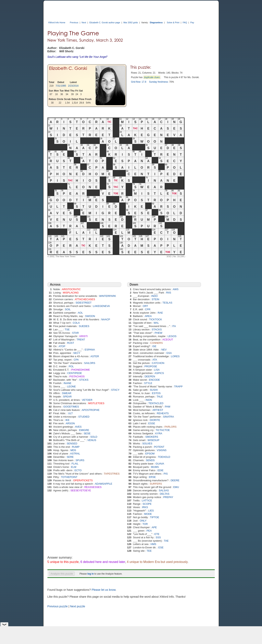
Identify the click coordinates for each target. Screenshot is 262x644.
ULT (70, 413)
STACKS (157, 329)
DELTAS (165, 494)
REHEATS (163, 413)
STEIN (156, 299)
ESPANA (90, 350)
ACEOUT (168, 340)
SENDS (150, 460)
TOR (145, 524)
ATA (155, 360)
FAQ (185, 22)
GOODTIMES (71, 407)
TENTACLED (156, 403)
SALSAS (164, 490)
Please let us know (103, 590)
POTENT (159, 447)
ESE (161, 547)
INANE (68, 383)
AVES (78, 427)
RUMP (76, 447)
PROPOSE (151, 366)
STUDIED (84, 417)
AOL (80, 313)
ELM (74, 467)
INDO (154, 296)
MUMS (155, 467)
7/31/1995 (61, 86)
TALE (160, 397)
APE (154, 527)
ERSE (152, 477)
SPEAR (67, 397)
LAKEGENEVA (101, 306)
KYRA (159, 433)
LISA (157, 370)
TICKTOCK (156, 319)
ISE (154, 346)
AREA (148, 316)
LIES (151, 511)
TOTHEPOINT (69, 477)
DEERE (175, 480)
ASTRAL (75, 454)
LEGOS (172, 336)
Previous (74, 22)
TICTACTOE (163, 430)
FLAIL (75, 464)
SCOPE (147, 504)
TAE (166, 541)
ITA (174, 326)
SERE (70, 457)
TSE (67, 329)
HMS (153, 544)
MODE (148, 514)
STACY (115, 390)
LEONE (71, 386)
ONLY (143, 521)
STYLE (148, 383)
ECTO (78, 470)
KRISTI (83, 336)
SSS (158, 537)
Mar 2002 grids (131, 22)
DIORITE (155, 420)
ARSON (70, 423)
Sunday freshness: (159, 82)
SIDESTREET (84, 303)
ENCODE (155, 380)
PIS (166, 474)
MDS (73, 450)
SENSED (72, 444)
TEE (149, 551)
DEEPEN (150, 376)
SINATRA (168, 417)
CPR (148, 309)
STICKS (84, 380)
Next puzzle (78, 606)
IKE (67, 420)
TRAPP (178, 386)
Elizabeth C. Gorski (68, 68)
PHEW (159, 333)
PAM (168, 407)
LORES (175, 356)
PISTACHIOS (77, 376)
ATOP (62, 346)
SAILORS (90, 363)
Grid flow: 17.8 (139, 82)
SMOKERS (152, 437)
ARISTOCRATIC (71, 289)
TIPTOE (155, 517)
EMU (176, 487)
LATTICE (147, 501)
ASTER (95, 356)
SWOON (90, 316)
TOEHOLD (164, 457)
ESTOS (156, 393)
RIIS (169, 293)
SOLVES (147, 444)
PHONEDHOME (81, 370)
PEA (149, 531)
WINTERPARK (108, 296)
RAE (160, 313)
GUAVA (160, 464)
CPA (76, 360)
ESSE (152, 423)
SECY (77, 353)
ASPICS (159, 373)
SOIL (68, 309)
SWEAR (67, 393)
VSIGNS (162, 450)
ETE (157, 534)
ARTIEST (158, 410)
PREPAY (168, 497)
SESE (87, 433)
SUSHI (154, 390)
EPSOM (150, 454)
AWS (176, 289)
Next (84, 22)
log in (91, 574)
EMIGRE (84, 430)
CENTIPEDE (75, 373)
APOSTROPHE (91, 410)
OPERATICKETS (83, 480)
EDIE (160, 470)
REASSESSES (93, 487)
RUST (71, 343)
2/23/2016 (73, 86)
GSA (169, 353)
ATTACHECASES (85, 299)
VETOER (87, 400)
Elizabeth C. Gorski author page (105, 22)
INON (149, 400)
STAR (75, 333)
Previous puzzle (58, 606)
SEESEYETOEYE (81, 490)
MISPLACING (71, 293)
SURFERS (156, 484)
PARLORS (171, 427)
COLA (76, 323)
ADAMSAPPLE (104, 484)
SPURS (80, 460)
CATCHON (158, 363)
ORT (145, 306)
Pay (192, 22)
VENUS (92, 440)
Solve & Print (173, 22)
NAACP (106, 319)
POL (71, 366)
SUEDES (84, 326)
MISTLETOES (96, 403)
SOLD (94, 437)
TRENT (81, 340)
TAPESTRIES (112, 474)
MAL (156, 323)
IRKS (145, 507)
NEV (164, 350)
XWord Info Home (57, 22)
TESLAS (167, 303)
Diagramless (156, 22)
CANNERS (156, 343)
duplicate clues (152, 77)
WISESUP (154, 440)
